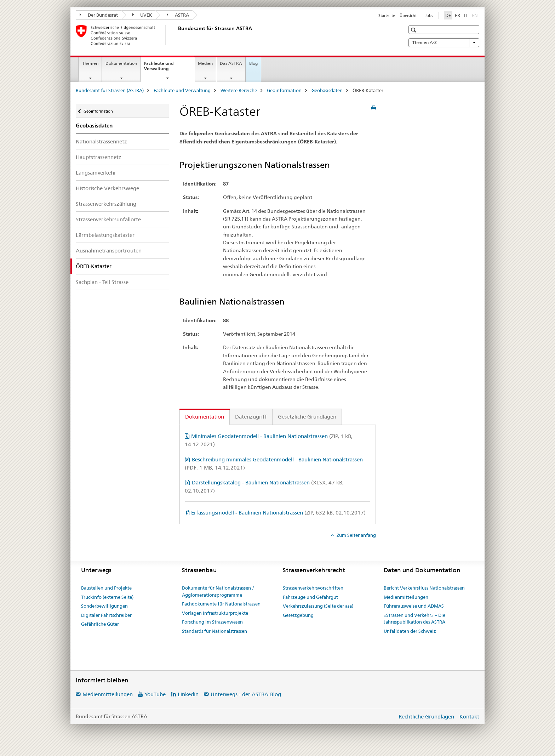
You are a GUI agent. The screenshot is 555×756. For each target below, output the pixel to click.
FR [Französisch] (457, 15)
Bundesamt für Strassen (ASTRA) (110, 90)
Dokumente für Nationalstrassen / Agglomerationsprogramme (218, 591)
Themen (90, 63)
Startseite (387, 16)
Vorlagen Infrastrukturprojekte (215, 613)
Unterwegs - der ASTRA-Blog (246, 694)
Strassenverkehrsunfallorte (108, 219)
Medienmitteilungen (406, 597)
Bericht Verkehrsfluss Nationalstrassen (424, 588)
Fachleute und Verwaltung (164, 68)
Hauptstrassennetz (99, 157)
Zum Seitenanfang (356, 535)
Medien (205, 63)
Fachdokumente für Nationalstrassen (221, 604)
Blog (253, 63)
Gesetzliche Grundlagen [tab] (307, 417)
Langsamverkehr (96, 173)
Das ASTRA (231, 63)
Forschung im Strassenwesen (212, 622)
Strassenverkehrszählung (106, 204)
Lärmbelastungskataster (105, 235)
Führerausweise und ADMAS (414, 606)
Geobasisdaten (327, 90)
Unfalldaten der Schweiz (410, 631)
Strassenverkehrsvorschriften (313, 588)
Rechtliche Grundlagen (426, 717)
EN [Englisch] (476, 15)
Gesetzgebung (298, 615)
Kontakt (469, 717)
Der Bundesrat (99, 15)
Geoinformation (284, 90)
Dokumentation (121, 63)
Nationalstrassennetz (101, 141)
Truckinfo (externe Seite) (107, 597)
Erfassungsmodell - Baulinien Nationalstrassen (278, 513)
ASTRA (178, 15)
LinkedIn (188, 694)
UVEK (142, 15)
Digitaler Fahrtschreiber (106, 615)
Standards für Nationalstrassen (214, 631)
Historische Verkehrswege (107, 188)
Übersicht (408, 16)
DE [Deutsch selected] (448, 15)
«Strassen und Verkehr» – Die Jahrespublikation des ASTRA (414, 619)
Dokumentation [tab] (205, 417)
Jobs (429, 16)
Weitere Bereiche (239, 90)
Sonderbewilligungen (104, 606)
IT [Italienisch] (466, 15)
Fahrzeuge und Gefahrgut (310, 597)
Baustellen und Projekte (106, 588)
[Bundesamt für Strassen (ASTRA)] (177, 35)
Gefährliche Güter (100, 624)
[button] (414, 30)
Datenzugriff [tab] (251, 417)
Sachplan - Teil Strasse (102, 282)
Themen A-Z (444, 42)
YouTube (155, 694)
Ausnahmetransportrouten (109, 251)
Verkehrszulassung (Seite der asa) (318, 606)
